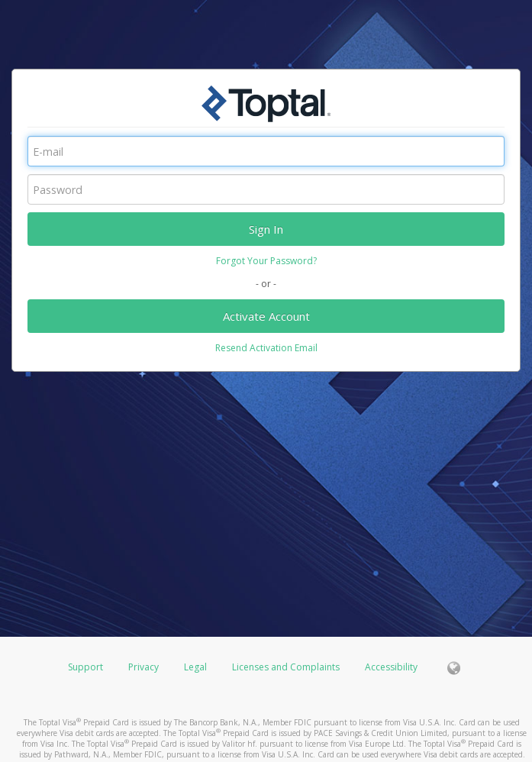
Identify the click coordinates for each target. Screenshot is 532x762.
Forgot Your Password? (266, 261)
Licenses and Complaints (287, 667)
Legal (195, 667)
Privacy (143, 667)
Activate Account (266, 316)
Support (85, 667)
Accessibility (391, 667)
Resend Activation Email (266, 348)
